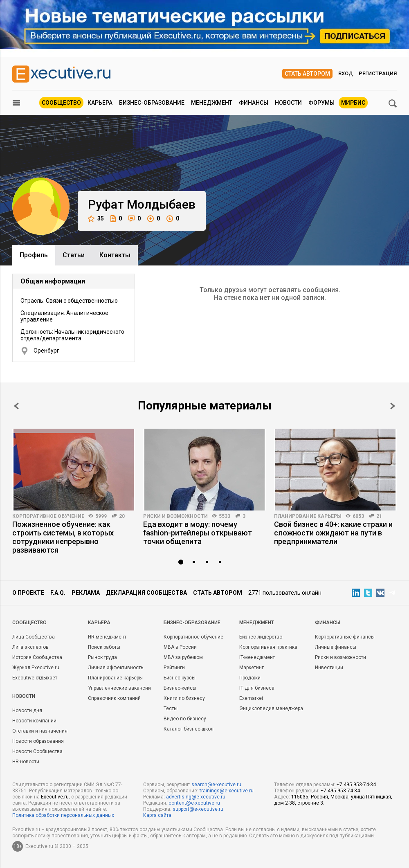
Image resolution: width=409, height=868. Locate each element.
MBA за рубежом (183, 657)
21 (379, 516)
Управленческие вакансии (119, 688)
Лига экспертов (30, 647)
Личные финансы (336, 647)
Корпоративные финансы (345, 637)
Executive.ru (55, 797)
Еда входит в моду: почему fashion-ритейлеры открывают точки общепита (198, 533)
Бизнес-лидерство (261, 637)
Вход (346, 73)
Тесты (171, 708)
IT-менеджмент (257, 657)
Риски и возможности (175, 516)
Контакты (115, 255)
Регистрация (378, 73)
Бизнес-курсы (180, 678)
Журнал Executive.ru (36, 668)
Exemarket (251, 698)
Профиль (34, 255)
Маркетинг (252, 668)
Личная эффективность (116, 668)
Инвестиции (329, 668)
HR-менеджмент (107, 637)
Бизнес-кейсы (180, 688)
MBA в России (180, 647)
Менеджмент (212, 103)
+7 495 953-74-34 (356, 785)
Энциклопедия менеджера (271, 708)
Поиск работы (104, 647)
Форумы (321, 103)
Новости (288, 103)
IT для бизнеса (257, 688)
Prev (16, 406)
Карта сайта (157, 815)
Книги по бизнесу (184, 698)
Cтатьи (74, 255)
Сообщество (61, 103)
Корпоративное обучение (48, 516)
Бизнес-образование (152, 103)
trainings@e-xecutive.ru (227, 791)
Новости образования (38, 741)
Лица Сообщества (34, 637)
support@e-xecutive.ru (198, 809)
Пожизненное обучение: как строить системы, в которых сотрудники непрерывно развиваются (63, 537)
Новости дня (27, 711)
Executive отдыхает (35, 678)
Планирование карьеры (308, 516)
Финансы (254, 103)
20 (122, 516)
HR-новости (26, 762)
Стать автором (307, 74)
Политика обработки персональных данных (63, 815)
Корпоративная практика (268, 647)
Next (393, 406)
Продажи (250, 678)
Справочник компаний (114, 698)
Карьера (100, 103)
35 (96, 219)
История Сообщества (37, 657)
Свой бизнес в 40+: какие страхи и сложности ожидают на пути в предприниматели (333, 533)
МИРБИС (353, 103)
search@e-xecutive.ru (216, 785)
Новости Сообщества (37, 751)
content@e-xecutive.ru (194, 803)
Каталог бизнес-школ (189, 729)
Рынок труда (102, 657)
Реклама (86, 593)
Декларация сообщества (146, 593)
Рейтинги (174, 668)
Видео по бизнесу (185, 719)
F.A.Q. (58, 593)
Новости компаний (34, 721)
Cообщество (29, 623)
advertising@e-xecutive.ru (196, 797)
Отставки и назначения (40, 731)
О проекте (28, 593)
